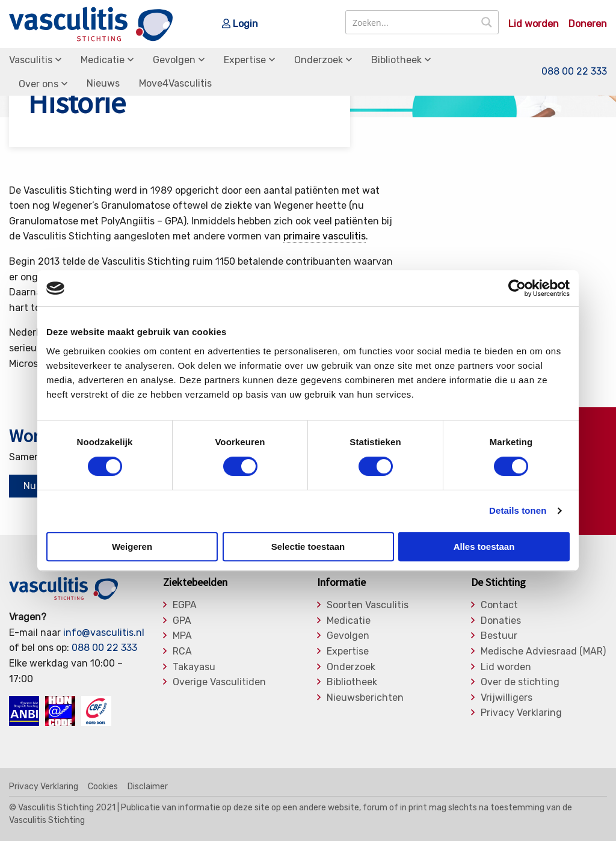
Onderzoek (319, 60)
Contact (499, 605)
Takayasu (194, 667)
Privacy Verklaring (521, 713)
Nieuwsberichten (365, 698)
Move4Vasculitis (175, 83)
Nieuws (103, 83)
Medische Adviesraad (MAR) (543, 652)
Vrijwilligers (507, 698)
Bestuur (499, 636)
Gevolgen (174, 60)
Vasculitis (31, 60)
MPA (182, 636)
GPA (182, 621)
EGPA (185, 605)
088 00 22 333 (574, 71)
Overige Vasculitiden (219, 682)
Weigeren (132, 547)
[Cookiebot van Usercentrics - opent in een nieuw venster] (517, 288)
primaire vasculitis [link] (325, 236)
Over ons (38, 84)
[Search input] (411, 22)
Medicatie (103, 60)
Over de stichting (520, 682)
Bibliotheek (396, 60)
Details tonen (518, 510)
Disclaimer (148, 787)
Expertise (245, 60)
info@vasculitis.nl (104, 633)
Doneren (588, 24)
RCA (182, 652)
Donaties (501, 621)
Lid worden (534, 24)
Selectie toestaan (308, 547)
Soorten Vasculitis (368, 605)
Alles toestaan (484, 547)
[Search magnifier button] (487, 22)
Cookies (103, 787)
